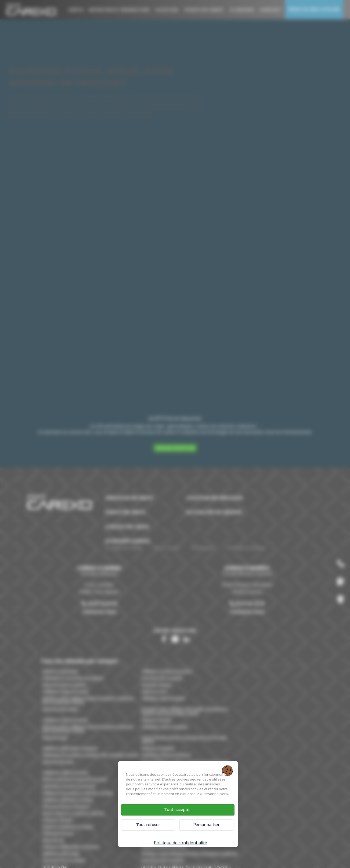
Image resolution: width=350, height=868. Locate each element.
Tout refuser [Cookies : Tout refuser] (150, 824)
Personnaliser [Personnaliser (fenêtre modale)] (205, 824)
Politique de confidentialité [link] (181, 842)
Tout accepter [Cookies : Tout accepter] (177, 809)
